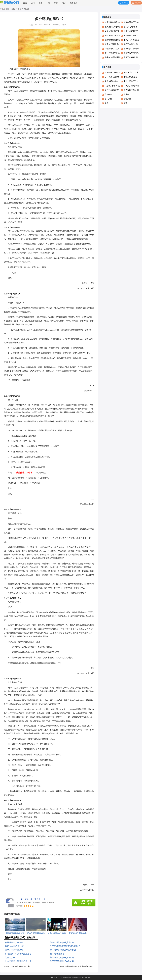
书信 (48, 3)
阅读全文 (56, 25)
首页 (25, 3)
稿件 (56, 3)
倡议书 (107, 103)
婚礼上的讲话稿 (130, 77)
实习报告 (108, 94)
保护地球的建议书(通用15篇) (63, 942)
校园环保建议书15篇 (14, 942)
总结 (33, 3)
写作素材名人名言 (112, 49)
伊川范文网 (67, 977)
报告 (41, 3)
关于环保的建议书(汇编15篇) (63, 958)
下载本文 (65, 25)
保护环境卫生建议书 (14, 950)
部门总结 (108, 99)
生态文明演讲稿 (111, 81)
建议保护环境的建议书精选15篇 (80, 966)
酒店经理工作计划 (131, 90)
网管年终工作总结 (112, 73)
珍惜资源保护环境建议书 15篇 (18, 961)
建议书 (27, 9)
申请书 (126, 103)
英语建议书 (10, 958)
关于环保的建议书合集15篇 (62, 961)
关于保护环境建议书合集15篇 (63, 950)
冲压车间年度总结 (112, 22)
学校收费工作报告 (131, 49)
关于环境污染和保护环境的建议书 (65, 946)
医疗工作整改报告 (131, 44)
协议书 (126, 94)
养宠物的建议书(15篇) (14, 946)
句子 (64, 3)
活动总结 (127, 99)
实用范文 (74, 3)
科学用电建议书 (57, 954)
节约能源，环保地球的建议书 (18, 954)
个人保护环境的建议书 (20, 966)
